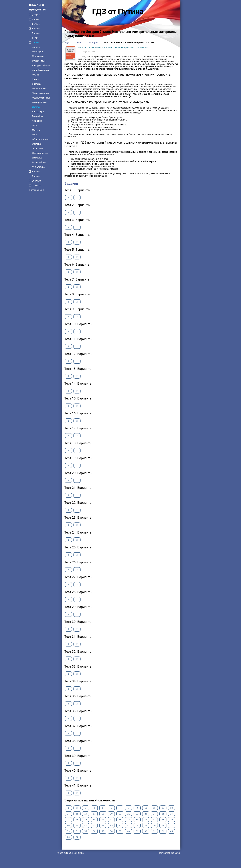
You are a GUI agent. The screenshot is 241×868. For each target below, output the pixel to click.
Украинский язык (40, 93)
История (36, 107)
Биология (37, 84)
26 (172, 814)
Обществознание (41, 139)
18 (103, 814)
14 (68, 814)
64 (163, 831)
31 (103, 820)
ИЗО (34, 135)
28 (77, 820)
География (38, 116)
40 (68, 825)
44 (103, 825)
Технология (38, 148)
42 (86, 825)
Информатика (39, 89)
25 (163, 814)
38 (163, 820)
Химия (35, 79)
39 (172, 820)
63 (154, 831)
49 (146, 825)
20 (120, 814)
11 (154, 808)
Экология (37, 144)
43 (94, 825)
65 (172, 831)
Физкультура (38, 167)
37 (154, 820)
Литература (38, 112)
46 (120, 825)
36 (146, 820)
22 (137, 814)
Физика (36, 75)
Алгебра (36, 47)
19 (111, 814)
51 (163, 825)
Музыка (36, 130)
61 (137, 831)
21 (128, 814)
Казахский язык (40, 162)
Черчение (37, 121)
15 (77, 814)
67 (77, 837)
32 (111, 820)
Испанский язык (40, 153)
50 (154, 825)
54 (77, 831)
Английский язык (40, 70)
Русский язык (39, 61)
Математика (38, 56)
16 (86, 814)
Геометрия (37, 52)
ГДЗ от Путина (118, 12)
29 (86, 820)
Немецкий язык (40, 102)
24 (154, 814)
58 (111, 831)
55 (86, 831)
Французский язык (41, 98)
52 (172, 825)
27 (68, 820)
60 (128, 831)
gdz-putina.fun (66, 853)
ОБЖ (35, 125)
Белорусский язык (41, 65)
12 (163, 808)
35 (137, 820)
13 (172, 808)
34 (128, 820)
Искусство (37, 158)
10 (146, 808)
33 (120, 820)
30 (94, 820)
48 (137, 825)
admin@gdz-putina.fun (170, 853)
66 (68, 837)
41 (77, 825)
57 (103, 831)
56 (94, 831)
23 (146, 814)
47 (128, 825)
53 (68, 831)
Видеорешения (37, 190)
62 (146, 831)
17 (94, 814)
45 (111, 825)
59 (120, 831)
